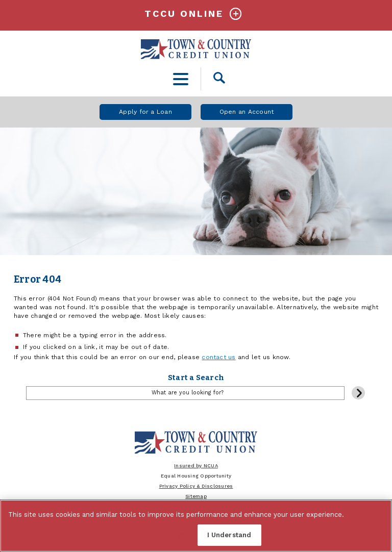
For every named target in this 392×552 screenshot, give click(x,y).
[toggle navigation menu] (181, 79)
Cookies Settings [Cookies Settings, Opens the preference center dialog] (156, 535)
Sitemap (196, 496)
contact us (218, 357)
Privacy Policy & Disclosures (196, 486)
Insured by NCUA (196, 466)
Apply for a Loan (145, 112)
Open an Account (247, 112)
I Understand (229, 535)
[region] (196, 526)
